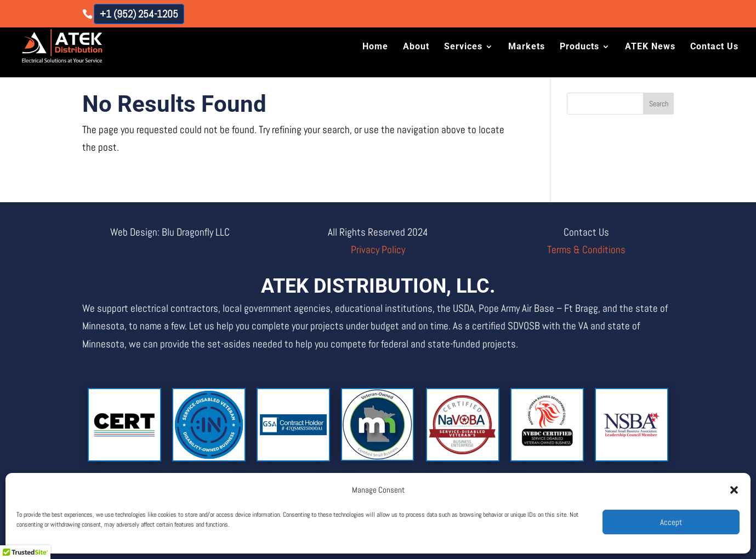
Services (463, 48)
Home (375, 48)
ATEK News (650, 48)
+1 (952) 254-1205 (139, 14)
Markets (527, 48)
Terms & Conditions (586, 250)
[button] (734, 490)
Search (659, 104)
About (416, 48)
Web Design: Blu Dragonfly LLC (170, 232)
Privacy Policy (378, 250)
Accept (671, 522)
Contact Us (714, 48)
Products (579, 48)
